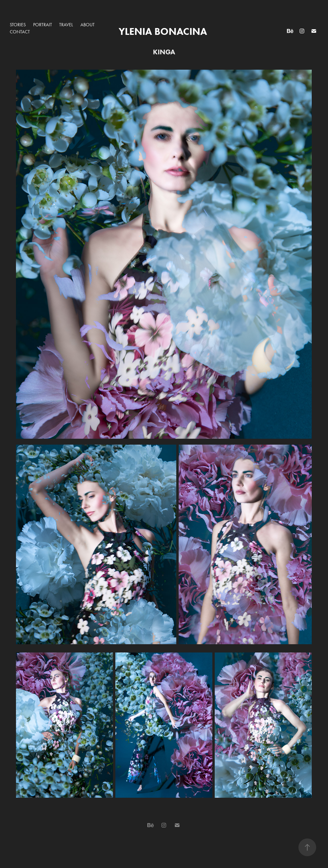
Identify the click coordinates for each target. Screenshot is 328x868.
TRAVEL (66, 25)
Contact (20, 32)
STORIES (18, 25)
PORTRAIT (43, 25)
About (88, 25)
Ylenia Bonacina (164, 31)
